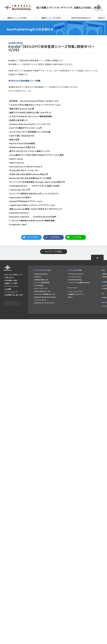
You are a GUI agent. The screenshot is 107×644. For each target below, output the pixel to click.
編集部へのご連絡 (11, 283)
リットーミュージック (76, 291)
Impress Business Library (45, 297)
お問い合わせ (10, 278)
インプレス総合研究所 (42, 283)
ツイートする (32, 237)
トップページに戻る (53, 252)
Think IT (38, 277)
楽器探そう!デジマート (76, 294)
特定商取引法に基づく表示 (14, 295)
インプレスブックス (75, 277)
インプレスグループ (11, 292)
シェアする (54, 237)
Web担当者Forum (42, 280)
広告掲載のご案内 (11, 280)
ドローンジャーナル (41, 288)
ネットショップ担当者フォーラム (45, 294)
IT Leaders (39, 286)
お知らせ (101, 18)
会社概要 (8, 289)
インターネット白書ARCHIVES (79, 283)
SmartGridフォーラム (43, 291)
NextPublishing (75, 280)
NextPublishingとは (81, 18)
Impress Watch (41, 274)
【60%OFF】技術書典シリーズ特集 (26, 81)
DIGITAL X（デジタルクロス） (45, 303)
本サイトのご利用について (14, 275)
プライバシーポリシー (12, 286)
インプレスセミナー (41, 300)
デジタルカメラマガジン (76, 274)
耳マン (71, 297)
